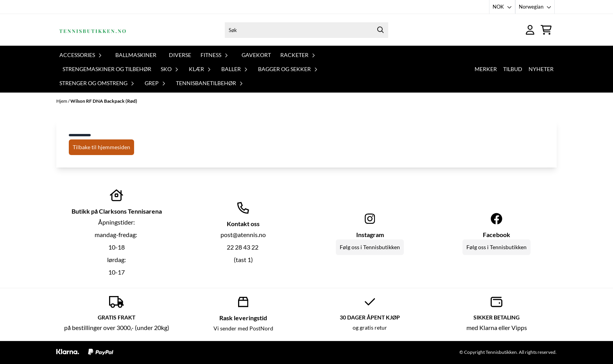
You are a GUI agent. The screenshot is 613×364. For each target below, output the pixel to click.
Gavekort (256, 55)
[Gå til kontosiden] (530, 30)
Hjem (62, 101)
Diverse (180, 55)
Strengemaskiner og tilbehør (107, 69)
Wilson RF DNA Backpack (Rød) (104, 101)
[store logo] (93, 30)
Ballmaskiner (136, 55)
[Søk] (306, 30)
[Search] (380, 30)
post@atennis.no (243, 235)
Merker (486, 69)
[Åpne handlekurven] (546, 30)
